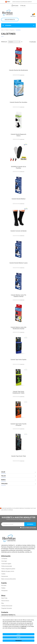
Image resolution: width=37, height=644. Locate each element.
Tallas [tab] (3, 476)
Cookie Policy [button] (24, 626)
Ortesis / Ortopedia (10, 30)
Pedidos (3, 588)
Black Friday (4, 598)
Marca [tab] (3, 480)
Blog (2, 603)
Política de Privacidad (31, 528)
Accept (18, 634)
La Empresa (4, 559)
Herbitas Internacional (7, 606)
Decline (19, 637)
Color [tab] (3, 472)
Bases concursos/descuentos (8, 579)
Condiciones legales (6, 564)
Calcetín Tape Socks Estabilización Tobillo (18, 392)
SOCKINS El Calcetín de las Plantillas (18, 167)
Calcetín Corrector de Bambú (18, 231)
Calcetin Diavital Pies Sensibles (19, 102)
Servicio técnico (5, 601)
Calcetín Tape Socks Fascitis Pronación (18, 425)
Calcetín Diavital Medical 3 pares (18, 263)
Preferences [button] (23, 628)
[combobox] (10, 20)
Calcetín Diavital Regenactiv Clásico (18, 135)
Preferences (18, 641)
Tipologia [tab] (4, 484)
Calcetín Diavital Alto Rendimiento (18, 70)
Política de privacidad (6, 566)
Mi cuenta (4, 585)
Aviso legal (4, 561)
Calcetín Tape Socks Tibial (19, 456)
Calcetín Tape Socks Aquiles (18, 360)
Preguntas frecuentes (6, 608)
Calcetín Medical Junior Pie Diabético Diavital (19, 296)
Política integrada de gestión (8, 569)
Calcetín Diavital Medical (18, 199)
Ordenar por (4, 42)
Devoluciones (5, 576)
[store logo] (10, 13)
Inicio (2, 30)
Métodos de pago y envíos (8, 571)
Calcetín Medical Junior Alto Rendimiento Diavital (19, 328)
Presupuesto (4, 591)
